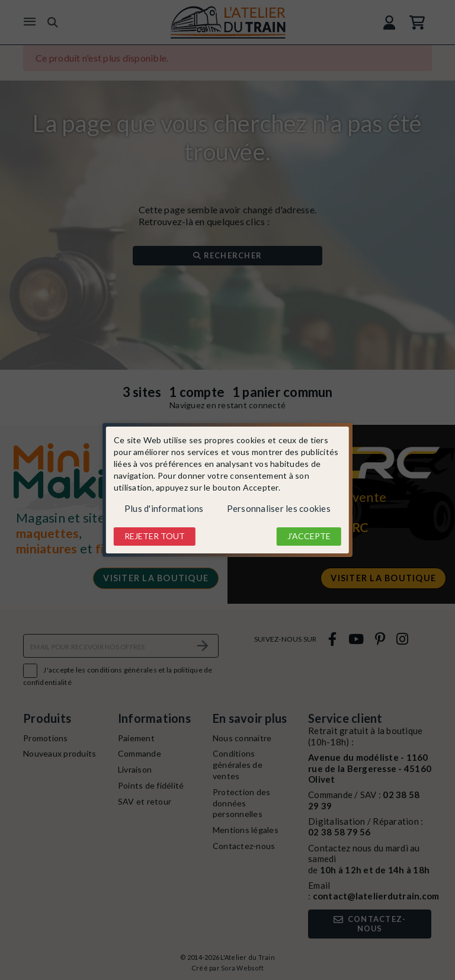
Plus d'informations (164, 508)
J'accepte (309, 536)
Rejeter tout (155, 536)
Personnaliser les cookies (279, 508)
